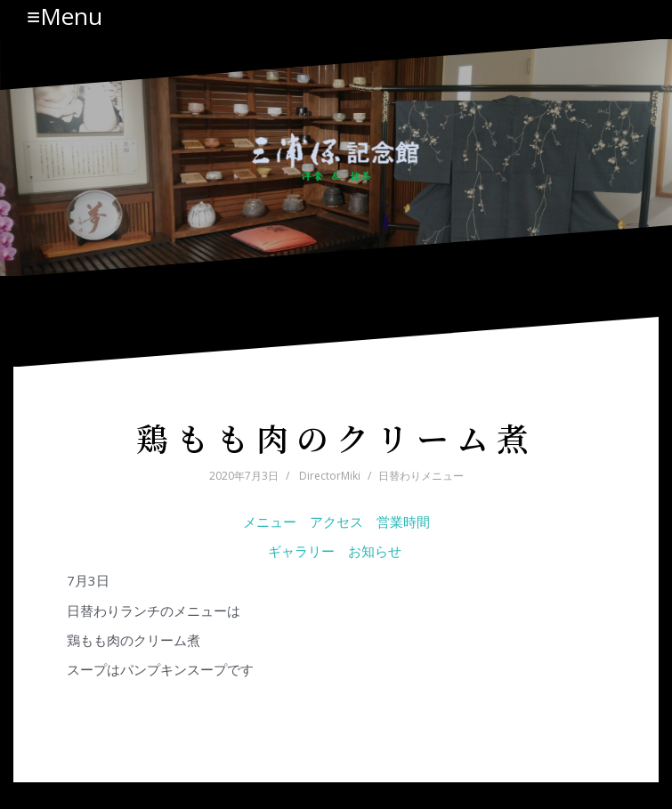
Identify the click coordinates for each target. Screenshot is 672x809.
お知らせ (376, 551)
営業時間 (403, 522)
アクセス (336, 522)
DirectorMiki (330, 476)
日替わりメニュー (421, 476)
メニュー (270, 522)
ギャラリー (301, 551)
